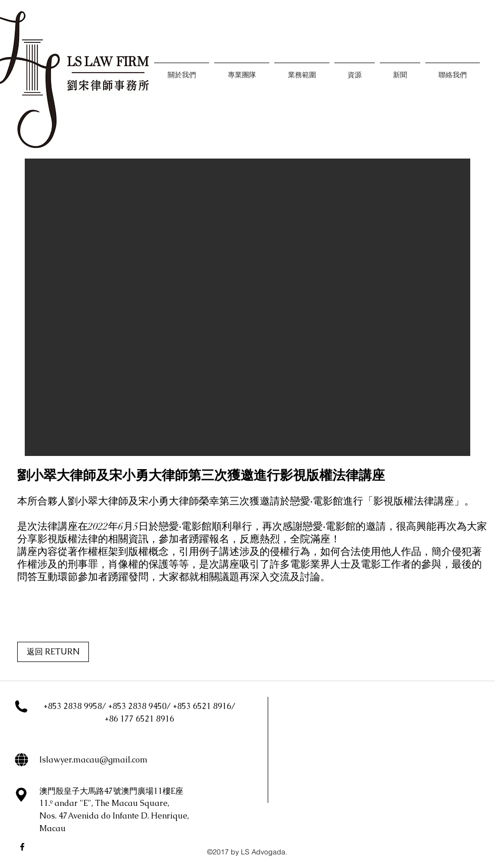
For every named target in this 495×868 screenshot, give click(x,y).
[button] (247, 307)
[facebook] (22, 847)
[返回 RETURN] (53, 652)
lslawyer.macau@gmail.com (93, 760)
